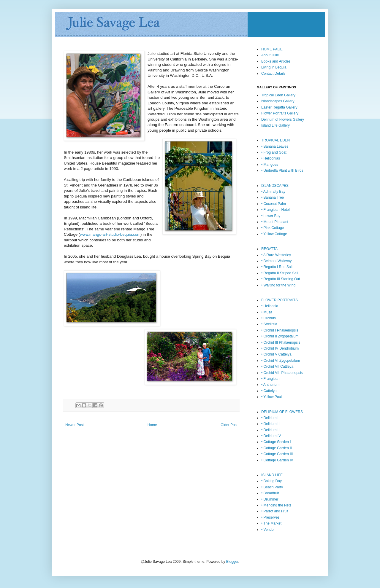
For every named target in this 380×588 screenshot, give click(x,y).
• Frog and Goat (274, 152)
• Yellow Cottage (274, 234)
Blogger (232, 562)
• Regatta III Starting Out (281, 279)
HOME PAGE (272, 49)
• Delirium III (271, 430)
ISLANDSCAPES (275, 186)
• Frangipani (271, 379)
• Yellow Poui (271, 397)
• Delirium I (270, 418)
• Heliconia (270, 306)
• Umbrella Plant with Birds (282, 170)
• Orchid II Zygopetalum (280, 336)
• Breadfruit (270, 493)
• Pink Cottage (273, 228)
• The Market (271, 523)
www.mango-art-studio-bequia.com (110, 234)
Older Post (229, 425)
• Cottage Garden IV (277, 460)
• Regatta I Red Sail (277, 267)
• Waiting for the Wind (278, 285)
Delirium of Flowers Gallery (283, 119)
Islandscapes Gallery (278, 101)
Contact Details (273, 74)
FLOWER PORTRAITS (280, 300)
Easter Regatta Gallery (279, 107)
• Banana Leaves (275, 146)
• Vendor (268, 530)
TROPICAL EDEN (275, 140)
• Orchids (269, 318)
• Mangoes (270, 165)
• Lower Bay (271, 216)
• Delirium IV (271, 436)
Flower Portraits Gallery (280, 113)
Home (152, 425)
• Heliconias (271, 158)
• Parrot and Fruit (275, 511)
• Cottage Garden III (277, 454)
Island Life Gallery (275, 125)
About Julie (270, 55)
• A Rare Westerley (276, 255)
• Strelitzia (269, 324)
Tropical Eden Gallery (278, 95)
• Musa (267, 312)
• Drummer (270, 499)
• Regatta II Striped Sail (280, 273)
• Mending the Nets (276, 505)
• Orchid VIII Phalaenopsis (282, 373)
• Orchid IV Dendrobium (280, 348)
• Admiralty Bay (273, 192)
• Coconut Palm (274, 204)
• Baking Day (271, 481)
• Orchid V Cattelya (276, 354)
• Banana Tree (273, 197)
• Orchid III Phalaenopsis (281, 342)
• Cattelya (269, 391)
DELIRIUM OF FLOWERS (282, 412)
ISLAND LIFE (272, 475)
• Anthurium (270, 385)
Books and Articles (276, 61)
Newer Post (75, 425)
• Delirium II (270, 424)
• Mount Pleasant (275, 222)
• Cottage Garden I (276, 442)
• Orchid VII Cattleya (277, 366)
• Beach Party (272, 487)
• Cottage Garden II (277, 448)
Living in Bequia (274, 67)
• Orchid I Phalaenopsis (280, 330)
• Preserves (270, 517)
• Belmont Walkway (276, 261)
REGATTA (269, 249)
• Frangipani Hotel (275, 210)
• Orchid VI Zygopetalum (281, 361)
